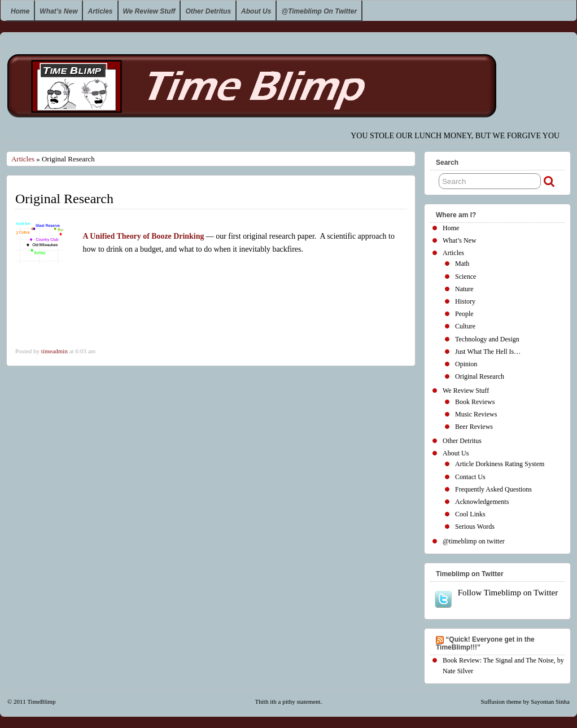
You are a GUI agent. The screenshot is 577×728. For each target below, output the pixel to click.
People (464, 314)
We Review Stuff (149, 11)
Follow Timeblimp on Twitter (496, 598)
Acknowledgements (482, 502)
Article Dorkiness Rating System (500, 464)
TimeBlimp (41, 701)
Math (462, 264)
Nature (464, 289)
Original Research (480, 376)
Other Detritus (208, 11)
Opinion (466, 364)
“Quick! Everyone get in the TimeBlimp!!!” (485, 643)
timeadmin (54, 351)
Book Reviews (475, 402)
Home (20, 11)
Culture (465, 326)
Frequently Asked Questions (493, 489)
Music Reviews (476, 414)
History (465, 301)
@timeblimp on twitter (319, 11)
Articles (100, 11)
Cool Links (470, 514)
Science (465, 277)
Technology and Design (487, 339)
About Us (256, 11)
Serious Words (475, 527)
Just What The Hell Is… (488, 352)
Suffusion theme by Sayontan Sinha (525, 701)
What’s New (58, 11)
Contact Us (470, 477)
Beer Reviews (474, 427)
